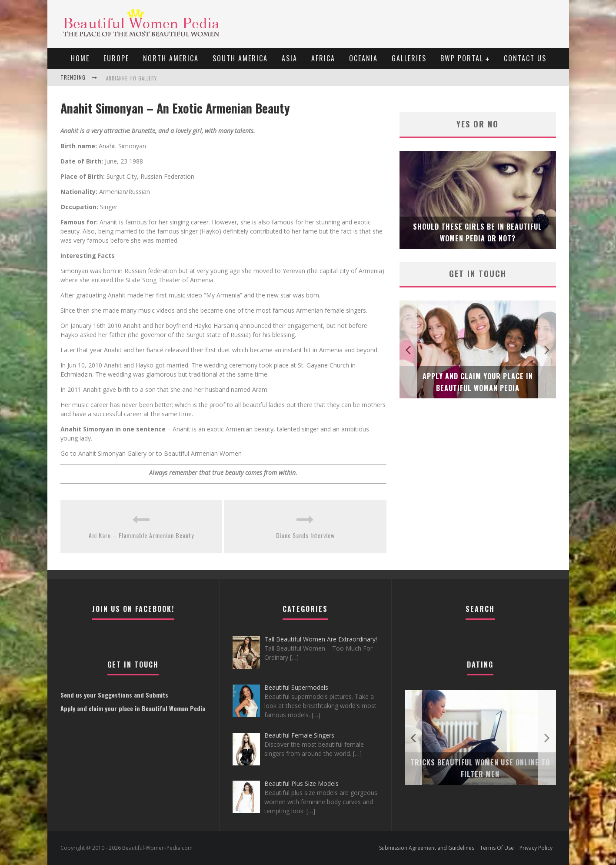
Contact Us (525, 58)
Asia (290, 58)
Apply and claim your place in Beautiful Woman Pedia (133, 708)
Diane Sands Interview (305, 535)
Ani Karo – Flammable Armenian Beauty (141, 535)
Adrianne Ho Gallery (132, 78)
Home (80, 58)
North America (171, 58)
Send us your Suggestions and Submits (114, 695)
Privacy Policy (536, 848)
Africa (323, 58)
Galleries (409, 58)
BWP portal (462, 58)
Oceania (363, 58)
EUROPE (116, 58)
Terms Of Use (497, 848)
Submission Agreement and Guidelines (427, 848)
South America (240, 58)
